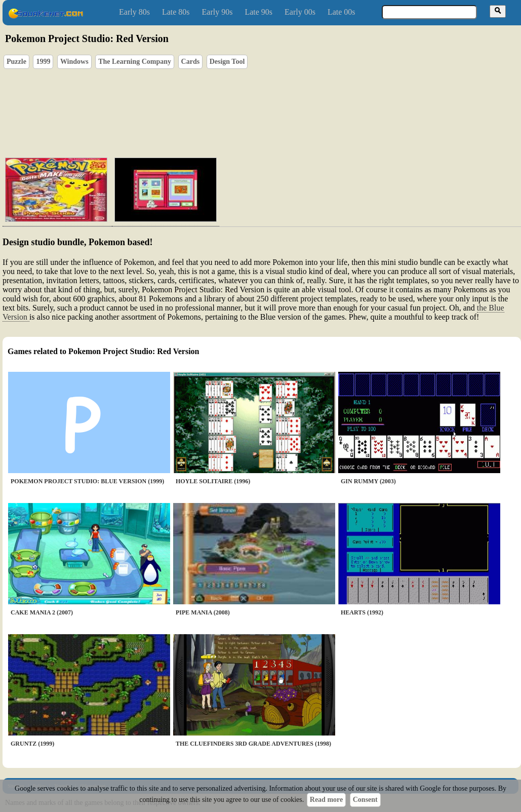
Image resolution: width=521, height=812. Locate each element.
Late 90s (258, 12)
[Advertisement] (291, 102)
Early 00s (300, 12)
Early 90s (217, 12)
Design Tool (227, 62)
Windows (74, 62)
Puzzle (16, 62)
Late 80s (176, 12)
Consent (365, 800)
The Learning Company (135, 62)
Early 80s (134, 12)
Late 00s (342, 12)
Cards (191, 62)
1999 (43, 62)
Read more (326, 800)
